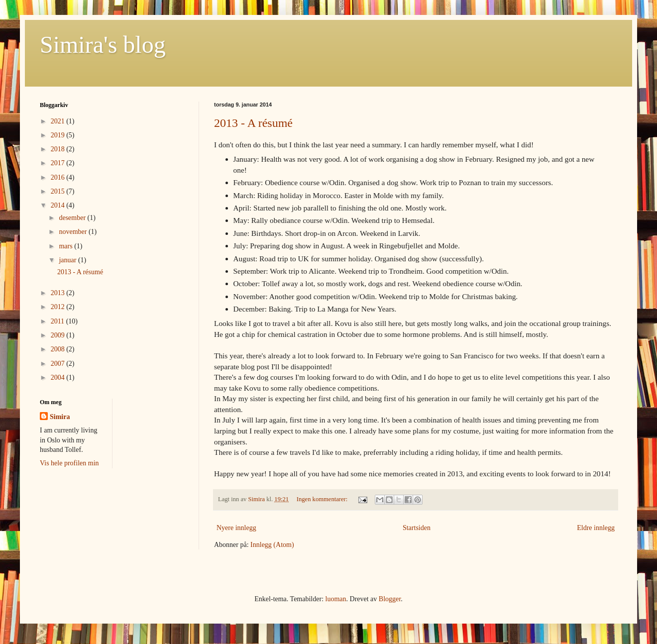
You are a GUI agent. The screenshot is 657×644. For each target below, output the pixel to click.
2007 (59, 364)
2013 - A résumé (253, 123)
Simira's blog (103, 45)
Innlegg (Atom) (272, 545)
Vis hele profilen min (69, 463)
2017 (59, 163)
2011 (58, 321)
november (73, 232)
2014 (59, 205)
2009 (59, 335)
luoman (336, 599)
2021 (59, 121)
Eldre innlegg (596, 528)
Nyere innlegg (236, 528)
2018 (59, 149)
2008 (59, 349)
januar (68, 260)
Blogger (390, 599)
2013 (59, 293)
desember (73, 218)
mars (66, 246)
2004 (59, 377)
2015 (59, 191)
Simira (60, 417)
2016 (59, 177)
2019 (59, 135)
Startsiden (417, 528)
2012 (59, 307)
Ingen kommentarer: (323, 499)
